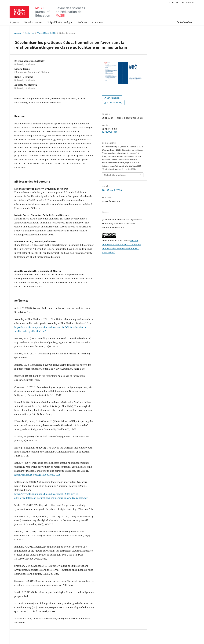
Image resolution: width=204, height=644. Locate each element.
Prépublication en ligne (60, 22)
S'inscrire (174, 2)
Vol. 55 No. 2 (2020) (46, 33)
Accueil (18, 33)
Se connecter (188, 2)
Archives (82, 22)
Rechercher (185, 22)
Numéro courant (33, 22)
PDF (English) (113, 98)
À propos (14, 22)
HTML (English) (114, 103)
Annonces (97, 22)
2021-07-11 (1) (109, 132)
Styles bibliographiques (115, 175)
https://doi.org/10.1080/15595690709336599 (37, 475)
